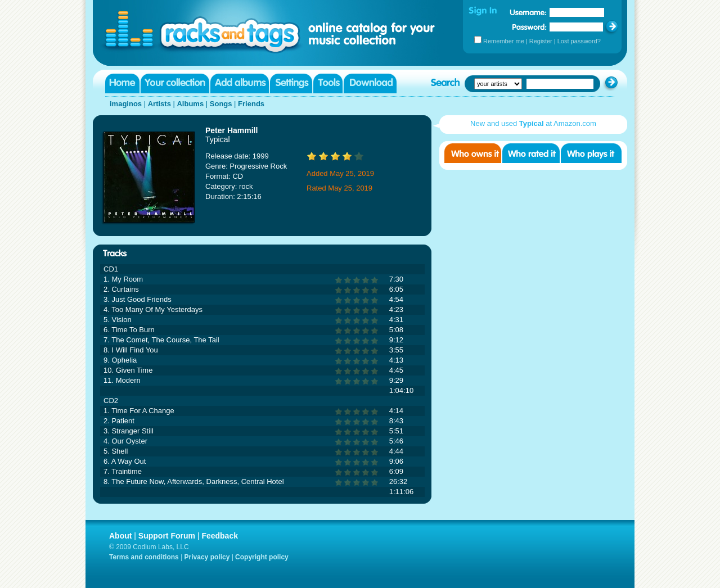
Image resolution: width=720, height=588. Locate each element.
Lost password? (579, 41)
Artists (159, 104)
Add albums (240, 83)
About (120, 536)
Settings (291, 83)
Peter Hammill (231, 130)
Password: (530, 27)
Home (122, 83)
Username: (528, 12)
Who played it (591, 153)
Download (370, 83)
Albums (190, 104)
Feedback (220, 536)
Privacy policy (207, 557)
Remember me (504, 41)
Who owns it (473, 153)
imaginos (126, 104)
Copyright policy (262, 557)
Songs (221, 104)
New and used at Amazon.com (533, 123)
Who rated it (531, 153)
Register (541, 41)
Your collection (175, 83)
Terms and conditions (144, 557)
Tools (328, 83)
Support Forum (167, 536)
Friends (251, 104)
